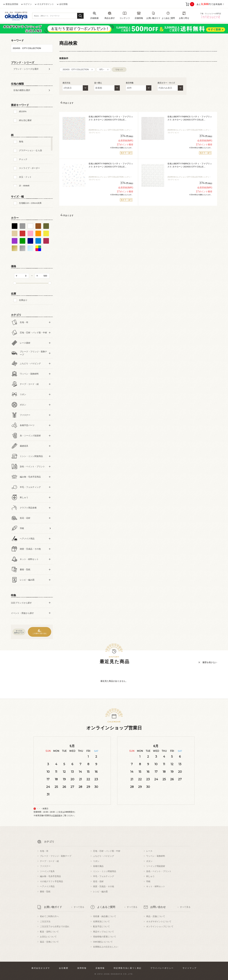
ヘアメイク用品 (47, 886)
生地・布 (44, 851)
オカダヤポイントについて (159, 921)
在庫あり (23, 300)
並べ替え (98, 83)
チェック (23, 159)
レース (149, 851)
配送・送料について (49, 932)
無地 (21, 142)
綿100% (23, 111)
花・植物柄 (24, 186)
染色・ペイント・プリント (159, 871)
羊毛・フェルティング (104, 876)
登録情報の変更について (105, 937)
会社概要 (64, 968)
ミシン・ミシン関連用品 (105, 871)
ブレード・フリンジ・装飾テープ (56, 856)
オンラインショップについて (160, 926)
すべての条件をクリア (19, 632)
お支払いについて (48, 937)
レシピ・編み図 (100, 892)
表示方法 (66, 83)
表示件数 (130, 83)
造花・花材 (98, 881)
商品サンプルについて (104, 932)
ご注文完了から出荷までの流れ (55, 926)
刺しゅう (150, 876)
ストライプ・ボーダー (29, 168)
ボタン (149, 861)
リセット (119, 70)
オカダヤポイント (46, 4)
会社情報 (63, 4)
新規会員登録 (12, 4)
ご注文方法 (45, 921)
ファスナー (45, 866)
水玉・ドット (25, 177)
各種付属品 (98, 866)
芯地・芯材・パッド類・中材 (107, 851)
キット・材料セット (156, 886)
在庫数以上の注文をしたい (106, 947)
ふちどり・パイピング (104, 856)
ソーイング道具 (47, 871)
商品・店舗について (156, 916)
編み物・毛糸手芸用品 (50, 876)
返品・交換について (49, 942)
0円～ (102, 70)
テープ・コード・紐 (49, 861)
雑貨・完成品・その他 (104, 886)
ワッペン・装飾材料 (156, 856)
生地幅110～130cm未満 (30, 203)
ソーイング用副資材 (156, 866)
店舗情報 (57, 816)
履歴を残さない (210, 662)
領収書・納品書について (105, 916)
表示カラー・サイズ (166, 83)
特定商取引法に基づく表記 (128, 968)
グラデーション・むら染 (31, 150)
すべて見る (79, 907)
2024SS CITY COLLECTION (76, 70)
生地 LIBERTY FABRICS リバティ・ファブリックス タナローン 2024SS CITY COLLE (111, 118)
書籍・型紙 (45, 892)
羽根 (148, 881)
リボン (96, 861)
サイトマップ (190, 968)
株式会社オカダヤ (41, 968)
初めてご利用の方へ (49, 916)
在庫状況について (101, 921)
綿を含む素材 (25, 120)
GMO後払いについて (103, 942)
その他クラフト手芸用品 (51, 881)
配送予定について (101, 926)
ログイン (28, 4)
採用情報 (82, 968)
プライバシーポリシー (162, 968)
